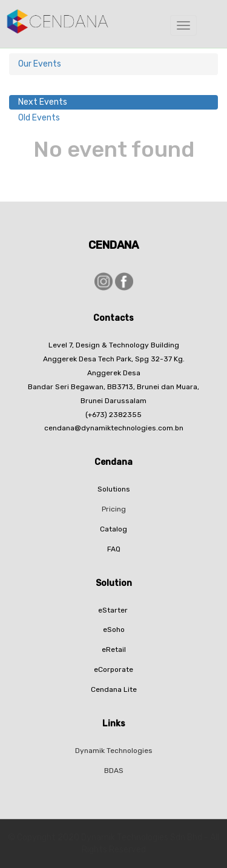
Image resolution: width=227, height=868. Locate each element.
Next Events (43, 102)
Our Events (40, 64)
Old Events (39, 118)
